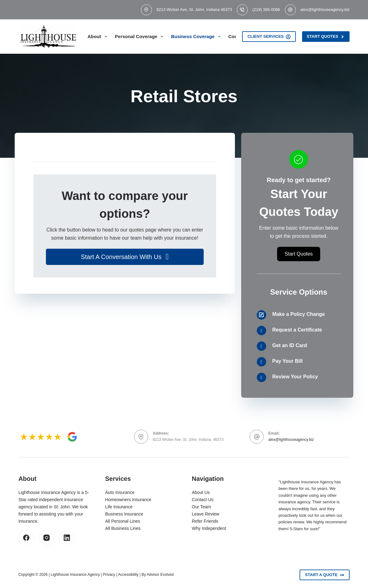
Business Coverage (197, 37)
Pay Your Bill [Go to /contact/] (288, 361)
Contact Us (203, 500)
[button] (125, 257)
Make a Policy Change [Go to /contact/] (299, 314)
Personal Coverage (140, 37)
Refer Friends (205, 521)
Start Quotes (326, 37)
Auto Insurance (120, 492)
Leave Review (206, 514)
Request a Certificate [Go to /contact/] (297, 330)
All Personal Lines (122, 521)
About (98, 37)
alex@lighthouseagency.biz (325, 10)
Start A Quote (325, 575)
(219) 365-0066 (266, 10)
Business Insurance (124, 514)
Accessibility (128, 575)
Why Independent (209, 528)
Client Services (269, 37)
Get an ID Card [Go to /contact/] (290, 345)
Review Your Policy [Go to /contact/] (295, 377)
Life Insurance (119, 507)
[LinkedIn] (67, 538)
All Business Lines (123, 528)
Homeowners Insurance (128, 500)
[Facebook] (26, 538)
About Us (201, 492)
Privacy (109, 575)
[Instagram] (47, 538)
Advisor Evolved (160, 575)
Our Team (201, 507)
